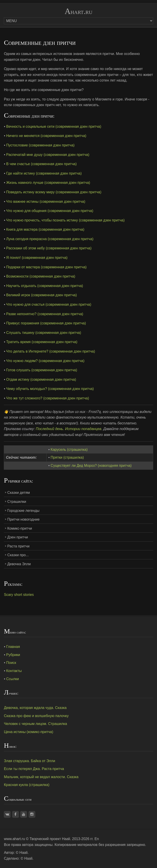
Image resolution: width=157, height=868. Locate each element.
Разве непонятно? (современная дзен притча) (45, 314)
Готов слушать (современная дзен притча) (42, 370)
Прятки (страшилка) (67, 457)
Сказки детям (18, 493)
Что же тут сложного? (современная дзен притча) (48, 398)
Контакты (14, 671)
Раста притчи (18, 546)
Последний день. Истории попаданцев (68, 429)
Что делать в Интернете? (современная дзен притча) (51, 351)
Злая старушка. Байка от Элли (29, 761)
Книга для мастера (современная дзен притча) (45, 229)
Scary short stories (19, 595)
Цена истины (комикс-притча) (28, 732)
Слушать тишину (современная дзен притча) (44, 333)
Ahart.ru (78, 11)
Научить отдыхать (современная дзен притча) (45, 286)
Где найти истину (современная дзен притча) (44, 173)
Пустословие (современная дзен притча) (40, 145)
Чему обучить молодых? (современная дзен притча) (50, 389)
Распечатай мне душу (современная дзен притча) (48, 155)
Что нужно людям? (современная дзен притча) (45, 361)
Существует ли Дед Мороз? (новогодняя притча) (91, 466)
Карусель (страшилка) (69, 450)
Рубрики (13, 655)
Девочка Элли (19, 564)
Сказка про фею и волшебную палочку (36, 716)
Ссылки (13, 679)
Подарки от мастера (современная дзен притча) (46, 267)
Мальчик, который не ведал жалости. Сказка (41, 777)
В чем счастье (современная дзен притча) (41, 164)
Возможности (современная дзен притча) (41, 276)
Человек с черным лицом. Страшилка (35, 724)
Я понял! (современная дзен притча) (37, 258)
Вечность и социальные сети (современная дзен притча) (54, 126)
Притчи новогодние (23, 519)
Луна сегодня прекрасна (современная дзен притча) (50, 239)
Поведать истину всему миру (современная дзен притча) (54, 192)
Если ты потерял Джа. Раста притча (34, 769)
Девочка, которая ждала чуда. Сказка (35, 708)
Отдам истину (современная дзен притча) (41, 379)
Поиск (11, 663)
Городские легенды (23, 511)
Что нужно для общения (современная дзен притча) (50, 211)
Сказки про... (18, 555)
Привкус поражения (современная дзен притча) (46, 323)
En (97, 839)
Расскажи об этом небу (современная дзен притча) (49, 248)
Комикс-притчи (20, 528)
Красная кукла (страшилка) (27, 785)
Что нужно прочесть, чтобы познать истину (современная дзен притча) (65, 220)
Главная (13, 647)
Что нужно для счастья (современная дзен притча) (49, 304)
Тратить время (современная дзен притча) (42, 342)
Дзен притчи (18, 537)
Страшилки (17, 502)
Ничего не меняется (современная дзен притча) (46, 136)
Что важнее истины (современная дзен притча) (46, 202)
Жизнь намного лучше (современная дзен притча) (48, 183)
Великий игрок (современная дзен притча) (42, 295)
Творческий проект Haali (50, 839)
